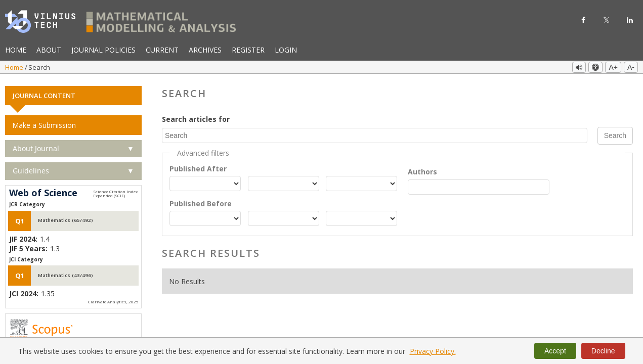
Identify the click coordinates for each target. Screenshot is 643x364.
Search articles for (196, 117)
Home (16, 50)
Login (286, 50)
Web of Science (43, 191)
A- (631, 67)
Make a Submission (44, 123)
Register (248, 50)
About (49, 50)
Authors (422, 169)
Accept (555, 351)
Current (162, 50)
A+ (613, 67)
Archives (205, 50)
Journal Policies (103, 50)
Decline (603, 351)
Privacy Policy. (433, 351)
